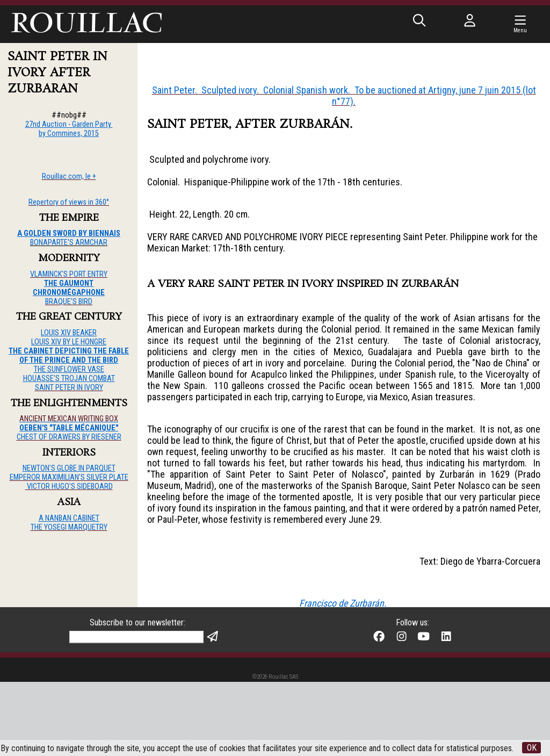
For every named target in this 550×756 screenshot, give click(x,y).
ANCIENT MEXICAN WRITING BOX (69, 419)
